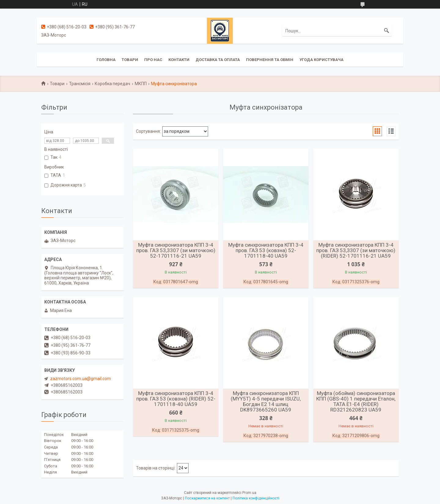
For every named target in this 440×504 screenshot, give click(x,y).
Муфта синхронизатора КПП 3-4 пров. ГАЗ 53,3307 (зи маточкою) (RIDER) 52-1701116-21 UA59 (356, 250)
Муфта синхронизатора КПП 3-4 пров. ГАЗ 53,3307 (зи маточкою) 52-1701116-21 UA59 (176, 250)
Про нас (153, 60)
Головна (106, 60)
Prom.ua (249, 493)
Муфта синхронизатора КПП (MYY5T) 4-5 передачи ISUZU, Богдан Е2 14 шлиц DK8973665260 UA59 (266, 401)
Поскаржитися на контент (207, 498)
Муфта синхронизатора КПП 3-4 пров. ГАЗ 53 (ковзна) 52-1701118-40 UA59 (266, 250)
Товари (130, 60)
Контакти (179, 60)
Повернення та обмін (270, 60)
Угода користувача (321, 60)
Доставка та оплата (218, 60)
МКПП (141, 84)
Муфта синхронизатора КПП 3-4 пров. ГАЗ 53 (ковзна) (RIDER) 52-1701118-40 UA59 (176, 399)
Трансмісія (80, 84)
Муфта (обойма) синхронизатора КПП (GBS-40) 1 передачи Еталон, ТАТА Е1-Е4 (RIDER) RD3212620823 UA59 (356, 401)
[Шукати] (387, 31)
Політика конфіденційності (256, 498)
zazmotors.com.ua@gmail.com (81, 379)
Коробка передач (112, 84)
